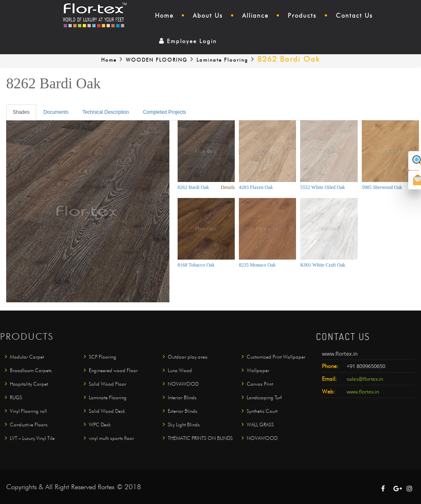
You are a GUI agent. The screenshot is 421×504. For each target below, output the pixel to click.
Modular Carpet (27, 358)
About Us (208, 16)
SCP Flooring (103, 358)
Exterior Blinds (183, 413)
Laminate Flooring (222, 60)
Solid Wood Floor (108, 385)
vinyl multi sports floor (111, 440)
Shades (21, 112)
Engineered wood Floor (113, 372)
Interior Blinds (182, 399)
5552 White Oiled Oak (323, 187)
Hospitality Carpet (29, 385)
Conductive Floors (29, 426)
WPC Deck (100, 426)
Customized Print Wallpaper (276, 358)
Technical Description (105, 112)
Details (228, 188)
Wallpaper (258, 372)
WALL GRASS (260, 426)
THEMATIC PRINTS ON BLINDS (200, 440)
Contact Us (354, 16)
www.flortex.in (363, 394)
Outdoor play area (188, 358)
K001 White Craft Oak (323, 265)
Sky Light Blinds (184, 426)
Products (302, 16)
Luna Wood (180, 372)
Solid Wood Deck (107, 413)
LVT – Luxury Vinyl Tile (32, 440)
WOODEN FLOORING (157, 60)
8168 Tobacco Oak (196, 265)
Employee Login (188, 41)
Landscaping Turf (264, 399)
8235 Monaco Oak (257, 265)
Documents (56, 112)
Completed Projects (165, 112)
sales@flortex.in (365, 381)
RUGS (16, 399)
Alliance (255, 16)
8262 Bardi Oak (193, 187)
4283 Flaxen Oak (256, 187)
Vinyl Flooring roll (28, 413)
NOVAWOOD (183, 385)
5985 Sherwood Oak (382, 187)
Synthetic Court (262, 413)
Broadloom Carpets (31, 372)
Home (164, 16)
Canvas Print (260, 385)
